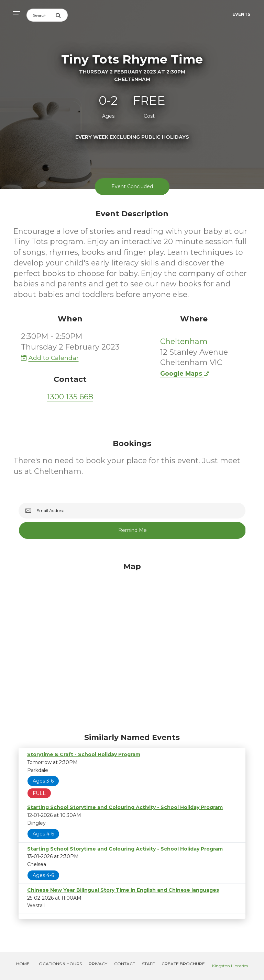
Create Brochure (183, 964)
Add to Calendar (50, 358)
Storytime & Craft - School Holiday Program (84, 754)
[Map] (132, 646)
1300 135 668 (70, 397)
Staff (148, 964)
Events (241, 14)
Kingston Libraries (230, 966)
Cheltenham (184, 341)
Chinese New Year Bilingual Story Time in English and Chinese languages (123, 890)
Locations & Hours (59, 964)
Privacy (98, 964)
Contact (125, 964)
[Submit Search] (62, 15)
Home (23, 964)
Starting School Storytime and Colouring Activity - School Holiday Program (125, 807)
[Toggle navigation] (15, 14)
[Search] (41, 15)
